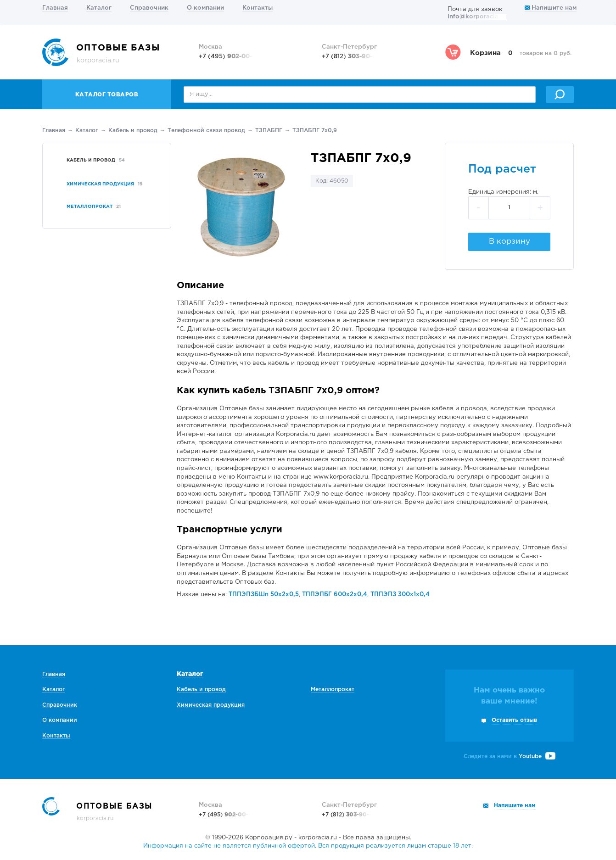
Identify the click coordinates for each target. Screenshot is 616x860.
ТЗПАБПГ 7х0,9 (315, 131)
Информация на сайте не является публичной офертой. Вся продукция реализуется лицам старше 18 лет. (308, 846)
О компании (205, 8)
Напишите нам (551, 8)
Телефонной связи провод (206, 131)
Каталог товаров (107, 95)
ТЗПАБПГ (269, 131)
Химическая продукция (211, 705)
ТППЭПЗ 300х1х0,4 (400, 595)
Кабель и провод (133, 131)
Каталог (99, 8)
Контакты (258, 8)
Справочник (149, 8)
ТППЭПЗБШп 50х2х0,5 (264, 595)
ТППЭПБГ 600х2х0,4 (335, 595)
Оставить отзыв (514, 720)
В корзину (510, 242)
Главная (55, 8)
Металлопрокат (333, 690)
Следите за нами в (510, 757)
